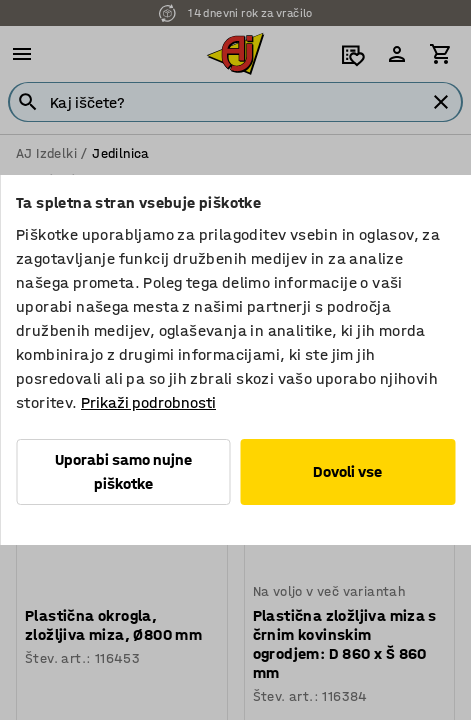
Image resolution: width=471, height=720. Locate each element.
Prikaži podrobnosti (148, 402)
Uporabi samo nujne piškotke (123, 471)
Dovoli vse (347, 471)
